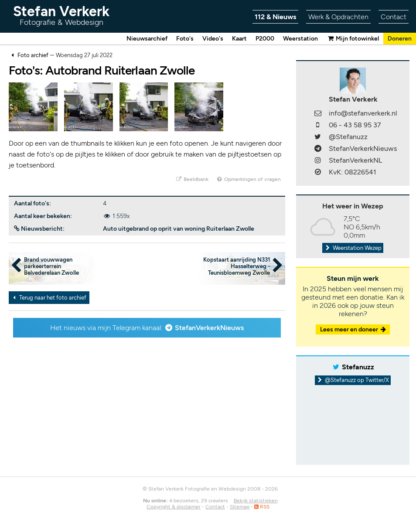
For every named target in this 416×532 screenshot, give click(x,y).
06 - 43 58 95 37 (355, 125)
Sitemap (240, 507)
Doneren (400, 39)
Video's (213, 39)
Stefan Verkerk (61, 15)
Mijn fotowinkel (353, 39)
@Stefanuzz (348, 137)
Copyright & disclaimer (174, 507)
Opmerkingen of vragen (249, 179)
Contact (394, 17)
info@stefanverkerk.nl (363, 113)
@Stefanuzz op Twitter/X (353, 380)
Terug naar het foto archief (48, 298)
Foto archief (33, 55)
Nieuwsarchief (147, 39)
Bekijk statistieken (256, 501)
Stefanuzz (358, 367)
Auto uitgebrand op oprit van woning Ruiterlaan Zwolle (179, 229)
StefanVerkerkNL (355, 160)
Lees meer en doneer (354, 329)
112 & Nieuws (275, 17)
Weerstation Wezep (353, 248)
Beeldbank (192, 179)
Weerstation (300, 39)
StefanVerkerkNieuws (209, 328)
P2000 (265, 39)
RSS (262, 507)
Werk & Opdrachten (338, 17)
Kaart (239, 39)
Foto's (185, 39)
